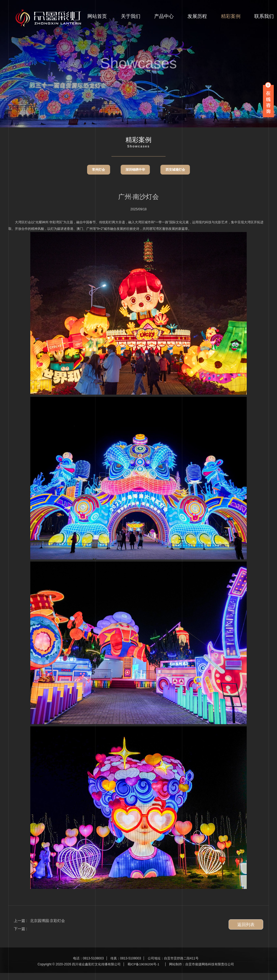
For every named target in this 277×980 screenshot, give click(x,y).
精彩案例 (231, 18)
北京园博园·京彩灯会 (48, 928)
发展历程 (197, 18)
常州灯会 (97, 178)
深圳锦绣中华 (135, 178)
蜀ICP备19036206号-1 (143, 972)
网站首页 (97, 18)
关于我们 (131, 18)
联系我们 (264, 18)
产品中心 (164, 18)
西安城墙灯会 (177, 178)
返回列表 (246, 932)
